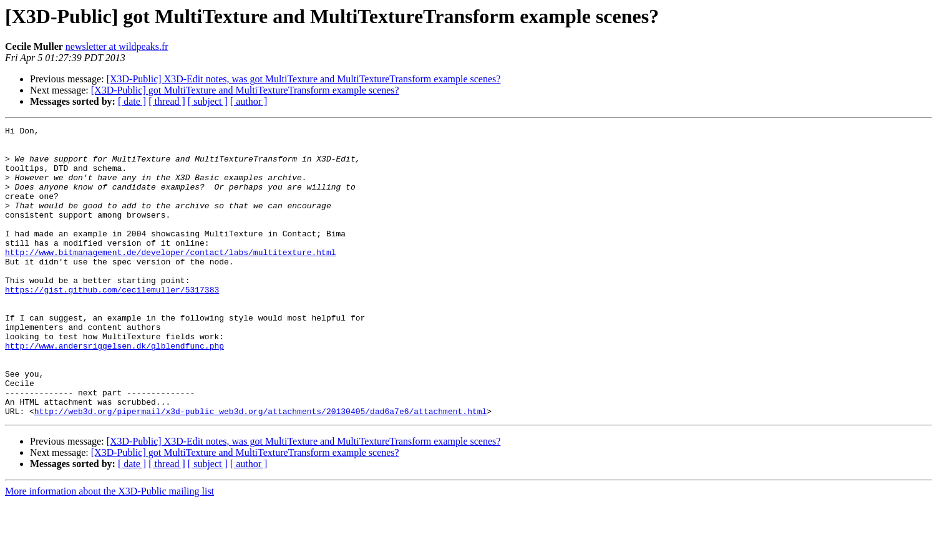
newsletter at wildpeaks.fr (117, 46)
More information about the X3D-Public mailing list (109, 549)
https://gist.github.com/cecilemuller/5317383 (112, 323)
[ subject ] (208, 101)
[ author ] (249, 101)
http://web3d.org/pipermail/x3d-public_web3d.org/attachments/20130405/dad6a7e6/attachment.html (260, 469)
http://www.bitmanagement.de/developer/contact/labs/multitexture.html (170, 278)
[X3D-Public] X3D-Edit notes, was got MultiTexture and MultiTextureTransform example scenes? (304, 79)
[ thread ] (167, 101)
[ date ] (132, 101)
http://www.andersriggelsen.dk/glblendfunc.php (114, 390)
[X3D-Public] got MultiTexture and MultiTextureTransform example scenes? (245, 90)
